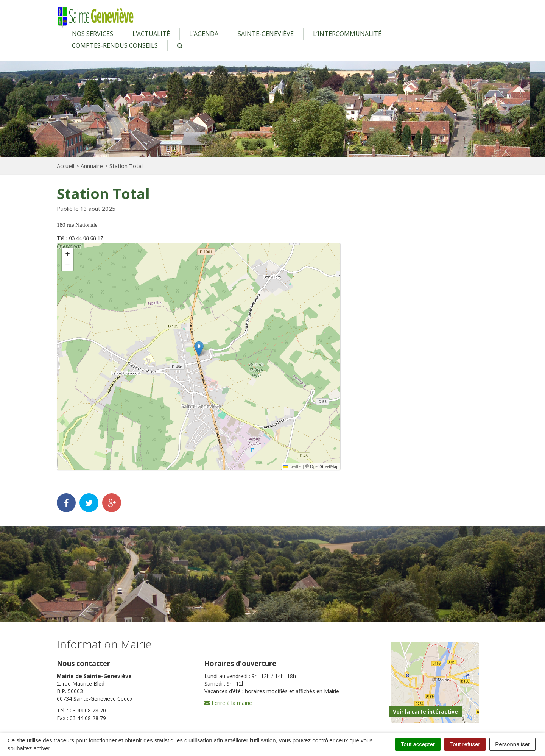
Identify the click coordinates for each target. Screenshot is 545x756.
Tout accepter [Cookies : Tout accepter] (418, 744)
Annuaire (92, 166)
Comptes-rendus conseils (115, 45)
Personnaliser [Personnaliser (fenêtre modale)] (512, 744)
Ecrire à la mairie (228, 703)
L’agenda (204, 34)
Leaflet (292, 466)
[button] (199, 349)
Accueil (65, 166)
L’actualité (151, 34)
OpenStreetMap (324, 466)
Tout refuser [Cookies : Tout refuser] (465, 744)
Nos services (93, 34)
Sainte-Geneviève (266, 34)
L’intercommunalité (347, 34)
